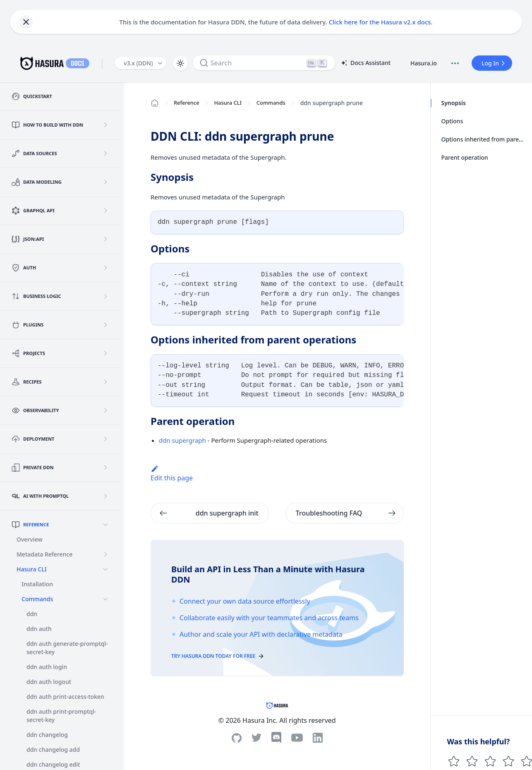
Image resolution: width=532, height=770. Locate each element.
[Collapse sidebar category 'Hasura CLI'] (105, 569)
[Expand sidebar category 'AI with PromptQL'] (105, 496)
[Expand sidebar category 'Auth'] (105, 268)
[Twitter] (256, 738)
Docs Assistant (365, 63)
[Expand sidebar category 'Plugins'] (105, 325)
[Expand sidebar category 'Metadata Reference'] (105, 554)
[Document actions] (455, 63)
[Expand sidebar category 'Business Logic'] (105, 296)
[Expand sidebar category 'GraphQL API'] (105, 211)
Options (452, 121)
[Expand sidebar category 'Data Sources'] (105, 154)
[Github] (237, 738)
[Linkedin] (318, 738)
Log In (494, 63)
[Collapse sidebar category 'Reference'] (105, 525)
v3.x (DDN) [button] (138, 63)
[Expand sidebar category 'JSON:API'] (105, 239)
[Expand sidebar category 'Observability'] (105, 410)
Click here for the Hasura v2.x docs (380, 22)
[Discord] (276, 738)
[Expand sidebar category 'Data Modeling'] (105, 182)
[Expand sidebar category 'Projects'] (105, 353)
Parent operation (465, 157)
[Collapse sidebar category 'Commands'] (105, 599)
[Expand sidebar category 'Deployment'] (105, 439)
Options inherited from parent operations (484, 139)
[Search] (264, 63)
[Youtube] (297, 738)
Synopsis (454, 103)
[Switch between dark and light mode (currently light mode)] (180, 63)
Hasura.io (424, 63)
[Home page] (155, 103)
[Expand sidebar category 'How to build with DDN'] (105, 125)
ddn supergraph (182, 440)
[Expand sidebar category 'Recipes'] (105, 382)
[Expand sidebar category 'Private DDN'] (105, 468)
